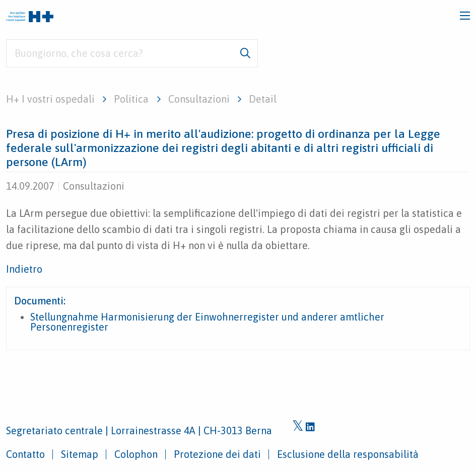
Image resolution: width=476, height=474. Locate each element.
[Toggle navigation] (465, 16)
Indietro (24, 269)
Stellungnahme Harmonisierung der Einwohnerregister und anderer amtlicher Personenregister (207, 322)
